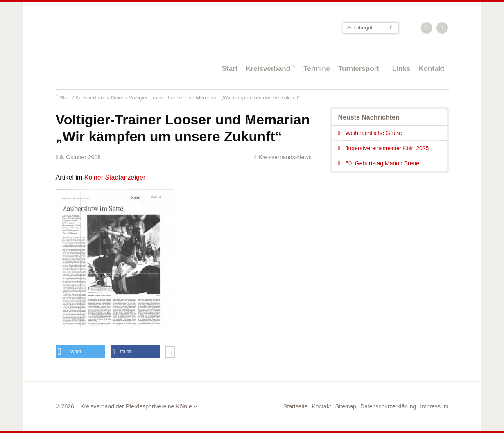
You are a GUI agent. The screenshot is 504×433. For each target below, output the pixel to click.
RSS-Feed (427, 28)
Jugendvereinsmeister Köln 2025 (387, 148)
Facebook (443, 28)
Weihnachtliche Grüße (374, 133)
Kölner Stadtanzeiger (115, 177)
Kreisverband (268, 69)
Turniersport (359, 69)
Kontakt (431, 69)
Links (401, 69)
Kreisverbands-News (100, 98)
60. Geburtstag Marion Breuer (383, 163)
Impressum (434, 406)
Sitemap (346, 406)
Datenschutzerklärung (388, 406)
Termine (317, 69)
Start (230, 69)
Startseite (109, 29)
